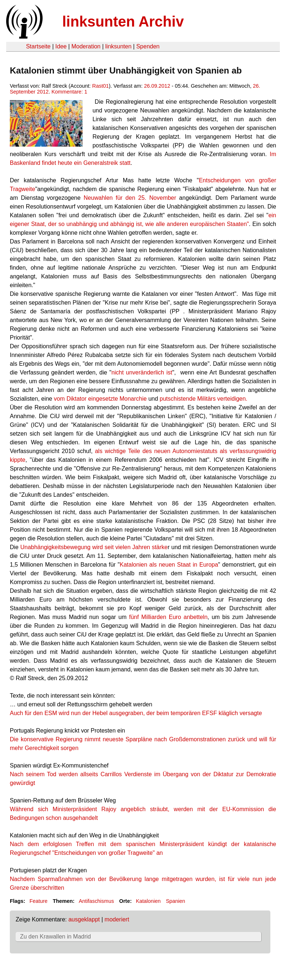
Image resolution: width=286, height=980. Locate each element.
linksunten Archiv (123, 21)
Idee (61, 46)
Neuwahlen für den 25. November (132, 198)
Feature (39, 901)
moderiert (117, 919)
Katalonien (148, 901)
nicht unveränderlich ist (142, 372)
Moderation (86, 46)
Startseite (38, 46)
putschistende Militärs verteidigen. (202, 399)
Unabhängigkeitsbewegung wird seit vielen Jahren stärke (94, 547)
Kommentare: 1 (69, 92)
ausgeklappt (84, 919)
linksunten (118, 46)
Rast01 (100, 86)
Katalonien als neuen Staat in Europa (169, 565)
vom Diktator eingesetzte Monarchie (100, 399)
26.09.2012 (157, 86)
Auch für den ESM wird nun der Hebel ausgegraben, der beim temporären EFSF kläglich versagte (136, 713)
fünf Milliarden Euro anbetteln (168, 617)
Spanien (176, 901)
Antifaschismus (96, 901)
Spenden (148, 46)
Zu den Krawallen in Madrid (55, 937)
